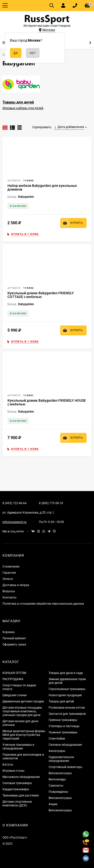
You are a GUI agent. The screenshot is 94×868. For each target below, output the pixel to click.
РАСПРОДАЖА (13, 679)
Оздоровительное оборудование (61, 759)
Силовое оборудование (65, 745)
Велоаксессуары (60, 773)
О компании (11, 567)
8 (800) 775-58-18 (51, 503)
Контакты (9, 597)
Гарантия (9, 573)
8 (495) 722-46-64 (15, 503)
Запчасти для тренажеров (67, 714)
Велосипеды (57, 779)
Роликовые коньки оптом (67, 708)
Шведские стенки (15, 695)
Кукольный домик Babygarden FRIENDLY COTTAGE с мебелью (41, 295)
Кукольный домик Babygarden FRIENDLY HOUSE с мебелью (47, 402)
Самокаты (56, 786)
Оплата (8, 579)
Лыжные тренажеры (63, 732)
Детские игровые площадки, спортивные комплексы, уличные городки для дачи (22, 711)
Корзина (9, 632)
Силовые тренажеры (17, 783)
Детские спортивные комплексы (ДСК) (17, 804)
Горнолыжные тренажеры (67, 689)
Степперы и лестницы (64, 726)
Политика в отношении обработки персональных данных (43, 604)
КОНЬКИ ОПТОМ (14, 673)
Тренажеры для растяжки (21, 795)
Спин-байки (57, 739)
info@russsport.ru (15, 522)
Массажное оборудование (21, 777)
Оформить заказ (14, 645)
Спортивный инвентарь (65, 767)
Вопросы (9, 591)
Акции (53, 804)
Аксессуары (57, 751)
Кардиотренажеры (16, 789)
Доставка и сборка (16, 585)
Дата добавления (69, 127)
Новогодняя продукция (65, 695)
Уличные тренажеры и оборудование (18, 747)
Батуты (8, 765)
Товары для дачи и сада (66, 673)
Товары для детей (18, 102)
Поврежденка (58, 792)
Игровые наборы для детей (23, 108)
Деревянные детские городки (23, 701)
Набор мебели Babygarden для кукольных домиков (42, 187)
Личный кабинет (14, 638)
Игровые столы (13, 771)
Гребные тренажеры (63, 720)
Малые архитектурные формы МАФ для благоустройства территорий (24, 735)
